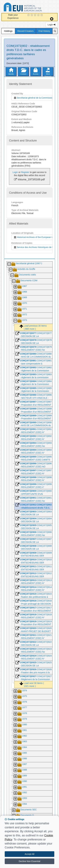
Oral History (44, 31)
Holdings (8, 31)
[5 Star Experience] (42, 15)
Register (25, 172)
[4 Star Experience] (39, 15)
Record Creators (26, 31)
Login (51, 25)
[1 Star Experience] (29, 15)
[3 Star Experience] (35, 15)
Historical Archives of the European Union (35, 237)
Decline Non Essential (29, 861)
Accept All (29, 854)
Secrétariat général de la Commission (33, 98)
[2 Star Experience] (32, 15)
